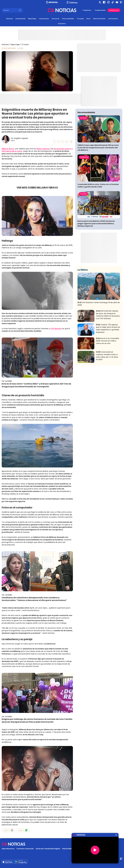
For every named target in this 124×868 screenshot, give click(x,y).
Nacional (10, 19)
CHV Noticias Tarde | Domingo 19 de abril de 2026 (99, 304)
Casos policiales (68, 19)
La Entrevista (113, 19)
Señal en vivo (114, 10)
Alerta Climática (99, 19)
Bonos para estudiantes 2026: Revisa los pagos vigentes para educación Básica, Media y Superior (96, 224)
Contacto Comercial (25, 849)
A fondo (25, 45)
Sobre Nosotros (8, 849)
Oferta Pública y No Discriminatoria (77, 849)
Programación (100, 10)
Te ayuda (80, 19)
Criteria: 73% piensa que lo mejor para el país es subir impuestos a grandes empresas (108, 328)
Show (88, 19)
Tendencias (84, 157)
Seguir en (8, 830)
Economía (55, 19)
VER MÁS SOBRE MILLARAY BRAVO (37, 188)
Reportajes (32, 19)
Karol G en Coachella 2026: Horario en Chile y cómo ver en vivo (107, 341)
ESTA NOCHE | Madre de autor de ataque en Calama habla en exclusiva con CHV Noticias (108, 315)
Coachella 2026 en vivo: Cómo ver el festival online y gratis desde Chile (98, 186)
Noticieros (62, 24)
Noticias (5, 45)
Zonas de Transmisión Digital (48, 849)
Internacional (20, 19)
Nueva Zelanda (43, 149)
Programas (87, 10)
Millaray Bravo (8, 149)
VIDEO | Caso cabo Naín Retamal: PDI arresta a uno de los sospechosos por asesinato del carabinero (98, 148)
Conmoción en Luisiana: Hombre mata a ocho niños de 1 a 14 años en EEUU (107, 356)
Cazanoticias (44, 19)
